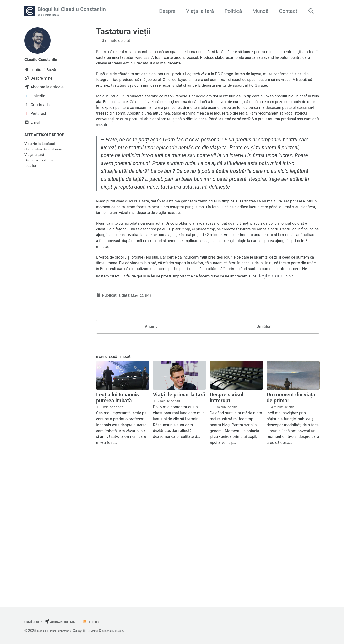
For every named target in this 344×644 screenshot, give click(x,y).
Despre (164, 12)
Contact (285, 12)
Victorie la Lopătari (40, 146)
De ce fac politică (38, 163)
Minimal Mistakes (131, 631)
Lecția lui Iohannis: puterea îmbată (118, 527)
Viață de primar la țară (179, 524)
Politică (230, 12)
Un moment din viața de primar (291, 527)
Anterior (152, 449)
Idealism (31, 169)
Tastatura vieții (124, 33)
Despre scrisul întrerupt (227, 527)
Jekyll (108, 631)
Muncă (258, 12)
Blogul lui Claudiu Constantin (72, 12)
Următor (263, 449)
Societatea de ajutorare (43, 152)
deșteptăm (146, 394)
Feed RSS (110, 622)
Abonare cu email (73, 622)
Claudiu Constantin (47, 61)
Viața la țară (197, 12)
